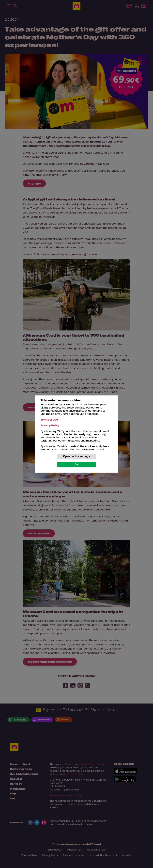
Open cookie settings (76, 456)
